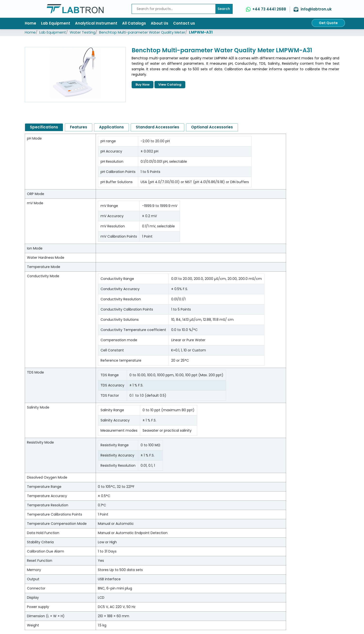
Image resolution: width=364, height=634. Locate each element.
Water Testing (83, 32)
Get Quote (328, 23)
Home (30, 23)
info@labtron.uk (316, 9)
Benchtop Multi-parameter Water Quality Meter (142, 32)
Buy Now (143, 85)
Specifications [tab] (44, 127)
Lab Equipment (56, 23)
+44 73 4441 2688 (269, 9)
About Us (160, 23)
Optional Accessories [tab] (212, 127)
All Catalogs (134, 23)
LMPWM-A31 (201, 32)
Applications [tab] (111, 127)
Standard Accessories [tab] (157, 127)
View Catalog (170, 85)
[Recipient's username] (174, 9)
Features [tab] (79, 127)
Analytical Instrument (96, 23)
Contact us (184, 23)
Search (224, 9)
